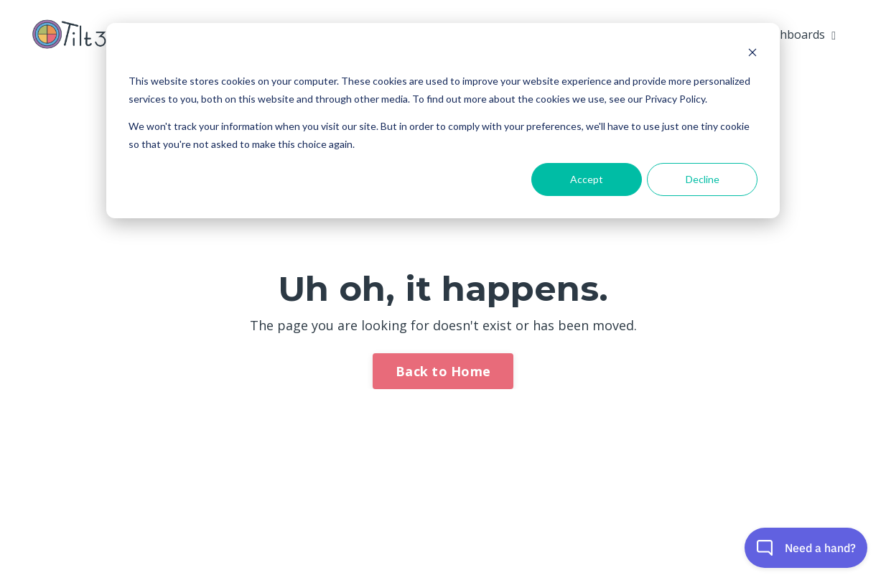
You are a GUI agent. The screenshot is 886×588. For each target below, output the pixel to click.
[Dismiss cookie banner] (752, 54)
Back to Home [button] (443, 371)
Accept (587, 179)
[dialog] (443, 121)
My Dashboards (788, 34)
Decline (703, 179)
